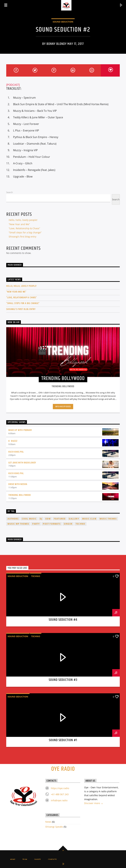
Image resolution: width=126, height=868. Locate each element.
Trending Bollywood (20, 495)
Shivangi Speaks (54, 827)
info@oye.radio (59, 800)
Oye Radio (63, 769)
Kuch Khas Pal (16, 452)
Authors (13, 519)
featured (60, 519)
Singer (68, 524)
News (48, 822)
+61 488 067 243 (60, 794)
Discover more (94, 803)
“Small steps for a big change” (25, 232)
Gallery (74, 519)
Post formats (52, 524)
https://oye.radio (60, 788)
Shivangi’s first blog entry (22, 237)
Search (10, 192)
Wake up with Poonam (20, 430)
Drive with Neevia (18, 484)
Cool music (29, 519)
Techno (80, 524)
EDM (48, 519)
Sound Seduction (63, 22)
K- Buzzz (13, 441)
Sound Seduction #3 (63, 680)
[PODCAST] (13, 85)
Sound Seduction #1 (63, 740)
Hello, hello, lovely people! (23, 220)
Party (36, 524)
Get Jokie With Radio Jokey (22, 463)
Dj (41, 519)
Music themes (108, 519)
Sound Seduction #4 (63, 620)
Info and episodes (63, 407)
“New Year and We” (19, 224)
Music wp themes (18, 524)
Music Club (89, 519)
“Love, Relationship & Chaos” (24, 228)
